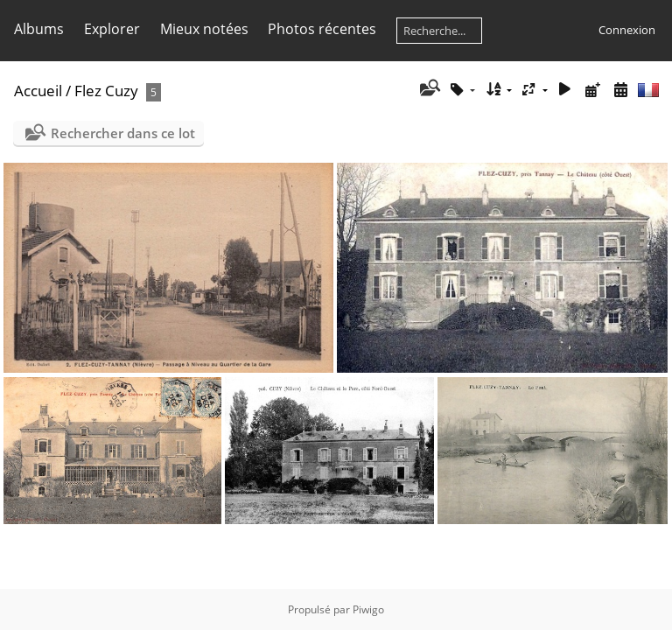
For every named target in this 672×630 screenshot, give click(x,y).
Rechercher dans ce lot (123, 133)
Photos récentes (322, 29)
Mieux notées (204, 29)
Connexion (627, 30)
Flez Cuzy (106, 91)
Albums (39, 29)
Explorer (112, 29)
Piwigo (368, 609)
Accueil (38, 91)
